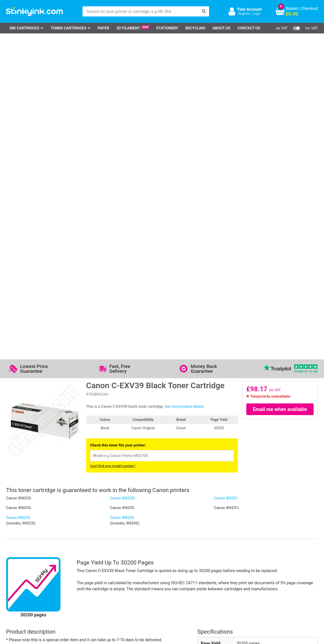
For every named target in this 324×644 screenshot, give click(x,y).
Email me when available (280, 89)
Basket (292, 8)
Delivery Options (166, 560)
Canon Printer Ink (27, 568)
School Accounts (167, 575)
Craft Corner (67, 590)
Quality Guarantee (124, 575)
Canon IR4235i (123, 178)
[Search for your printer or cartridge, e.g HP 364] (141, 11)
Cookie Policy (120, 590)
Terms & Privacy (123, 582)
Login (257, 14)
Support (115, 560)
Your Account (249, 9)
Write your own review (32, 469)
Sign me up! (230, 569)
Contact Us (249, 28)
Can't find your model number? (113, 146)
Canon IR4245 (122, 198)
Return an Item (69, 575)
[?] (266, 336)
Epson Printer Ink (27, 575)
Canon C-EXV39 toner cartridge (264, 373)
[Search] (204, 11)
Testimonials (120, 568)
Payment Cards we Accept (176, 582)
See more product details (184, 87)
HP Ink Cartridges (28, 560)
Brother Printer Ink (28, 582)
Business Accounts (169, 568)
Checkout (309, 8)
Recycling (195, 28)
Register (244, 14)
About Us (221, 28)
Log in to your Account (76, 560)
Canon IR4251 (226, 178)
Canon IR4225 (18, 198)
